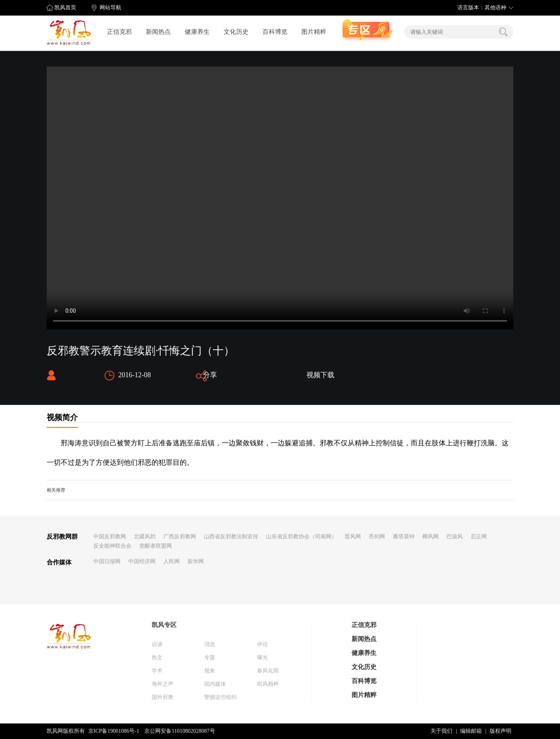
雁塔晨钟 (404, 537)
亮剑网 (377, 537)
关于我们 (441, 731)
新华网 (196, 561)
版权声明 (500, 731)
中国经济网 (142, 561)
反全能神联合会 (112, 546)
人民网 (171, 561)
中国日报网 (107, 561)
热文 (157, 658)
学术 (157, 671)
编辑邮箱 (471, 731)
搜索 (503, 32)
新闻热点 (158, 32)
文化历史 (236, 32)
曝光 (262, 658)
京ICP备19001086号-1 (114, 731)
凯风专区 (164, 625)
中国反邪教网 (110, 537)
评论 (262, 644)
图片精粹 (314, 32)
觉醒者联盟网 (156, 546)
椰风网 (430, 537)
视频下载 (320, 375)
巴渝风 (455, 537)
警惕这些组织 (220, 697)
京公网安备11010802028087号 (179, 731)
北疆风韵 (145, 537)
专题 (210, 658)
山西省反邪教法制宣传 (231, 537)
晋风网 (353, 537)
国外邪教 (163, 697)
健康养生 (197, 32)
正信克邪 (119, 32)
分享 (210, 375)
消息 (210, 644)
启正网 (479, 537)
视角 (210, 671)
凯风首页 (65, 8)
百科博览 (275, 32)
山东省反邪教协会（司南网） (301, 537)
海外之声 (163, 684)
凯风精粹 (268, 684)
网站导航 (110, 8)
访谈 (157, 644)
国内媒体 (215, 684)
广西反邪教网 (180, 537)
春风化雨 (268, 671)
